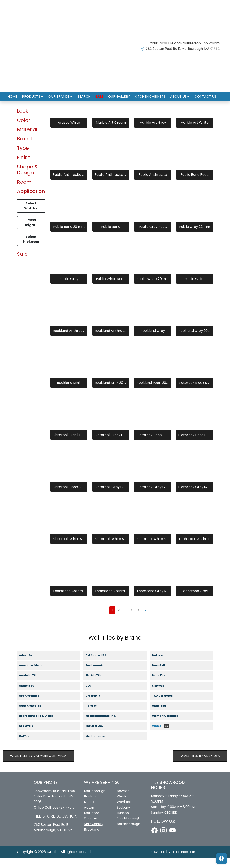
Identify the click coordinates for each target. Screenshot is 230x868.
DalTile (28, 746)
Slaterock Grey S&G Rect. (153, 497)
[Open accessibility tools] (222, 859)
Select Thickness (30, 249)
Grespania (97, 706)
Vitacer (161, 736)
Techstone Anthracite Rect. (195, 549)
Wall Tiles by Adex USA (200, 766)
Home (18, 95)
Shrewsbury (94, 834)
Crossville (30, 736)
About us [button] (175, 95)
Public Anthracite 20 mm (111, 185)
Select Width (30, 216)
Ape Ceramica (33, 706)
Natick (89, 812)
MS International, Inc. (105, 726)
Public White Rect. (111, 289)
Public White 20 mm (153, 289)
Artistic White (69, 133)
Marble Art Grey (153, 133)
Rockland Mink (69, 393)
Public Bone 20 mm (69, 237)
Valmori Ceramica (169, 726)
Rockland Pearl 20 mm (153, 393)
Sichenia (162, 696)
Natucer (162, 666)
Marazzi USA (98, 736)
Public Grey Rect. (153, 237)
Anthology (30, 696)
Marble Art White (194, 133)
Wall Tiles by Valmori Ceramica (38, 766)
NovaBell (162, 676)
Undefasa (163, 716)
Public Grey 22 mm (195, 237)
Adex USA (29, 666)
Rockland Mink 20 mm (111, 393)
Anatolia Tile (32, 686)
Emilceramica (99, 676)
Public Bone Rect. (194, 185)
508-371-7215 (63, 817)
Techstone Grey (195, 601)
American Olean (35, 676)
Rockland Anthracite (69, 341)
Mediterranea (98, 746)
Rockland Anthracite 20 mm (111, 341)
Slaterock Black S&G (195, 393)
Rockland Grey (153, 341)
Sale (99, 95)
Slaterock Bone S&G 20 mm (69, 497)
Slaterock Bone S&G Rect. (195, 445)
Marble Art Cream (111, 133)
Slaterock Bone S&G (153, 445)
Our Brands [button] (62, 95)
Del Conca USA (99, 666)
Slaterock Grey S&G (111, 497)
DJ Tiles (53, 862)
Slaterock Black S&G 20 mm (111, 445)
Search (85, 95)
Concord (91, 829)
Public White (194, 289)
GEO (91, 696)
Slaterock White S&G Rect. (111, 549)
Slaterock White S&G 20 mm (153, 549)
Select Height (30, 233)
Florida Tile (97, 686)
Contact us (200, 95)
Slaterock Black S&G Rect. (69, 445)
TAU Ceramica (166, 706)
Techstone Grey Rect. (153, 601)
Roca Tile (163, 686)
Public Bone (111, 237)
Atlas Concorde (34, 716)
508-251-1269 (64, 801)
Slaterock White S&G (69, 549)
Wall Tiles (33, 110)
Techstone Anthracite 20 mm (111, 601)
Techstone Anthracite (69, 601)
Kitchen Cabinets (147, 95)
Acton (89, 817)
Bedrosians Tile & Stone (40, 726)
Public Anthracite (153, 185)
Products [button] (36, 95)
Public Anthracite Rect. (69, 185)
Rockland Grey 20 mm (195, 341)
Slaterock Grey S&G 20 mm (195, 497)
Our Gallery (118, 95)
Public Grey (69, 289)
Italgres (94, 716)
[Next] (146, 620)
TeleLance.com (184, 862)
